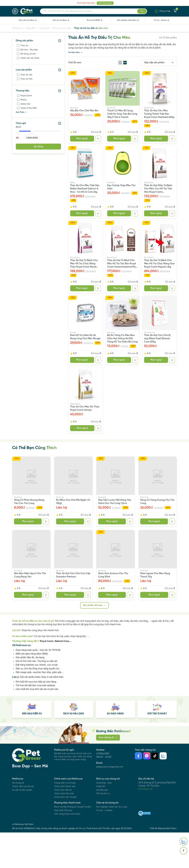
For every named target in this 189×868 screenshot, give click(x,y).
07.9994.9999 (103, 765)
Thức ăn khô (26, 79)
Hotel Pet (101, 822)
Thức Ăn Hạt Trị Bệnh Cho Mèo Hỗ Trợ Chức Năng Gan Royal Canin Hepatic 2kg (159, 264)
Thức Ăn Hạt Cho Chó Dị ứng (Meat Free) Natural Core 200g (157, 339)
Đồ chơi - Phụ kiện (29, 50)
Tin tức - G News (104, 846)
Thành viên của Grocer (23, 822)
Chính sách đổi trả (63, 826)
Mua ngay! (82, 138)
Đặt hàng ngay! (105, 3)
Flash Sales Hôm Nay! (86, 3)
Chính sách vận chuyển (65, 833)
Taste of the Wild (29, 108)
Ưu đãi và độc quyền (22, 826)
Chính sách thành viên (65, 822)
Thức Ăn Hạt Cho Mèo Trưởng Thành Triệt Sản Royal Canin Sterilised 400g (159, 114)
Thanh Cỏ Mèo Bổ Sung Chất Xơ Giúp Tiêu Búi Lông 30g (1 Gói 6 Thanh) (122, 114)
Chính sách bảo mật (64, 829)
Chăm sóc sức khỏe (30, 58)
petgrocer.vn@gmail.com (110, 790)
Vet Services (102, 826)
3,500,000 (32, 138)
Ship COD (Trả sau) (63, 846)
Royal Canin (26, 96)
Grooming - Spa (104, 818)
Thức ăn (24, 46)
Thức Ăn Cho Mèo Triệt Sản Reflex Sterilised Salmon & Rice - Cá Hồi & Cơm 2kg (85, 189)
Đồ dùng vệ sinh (28, 54)
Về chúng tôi (18, 818)
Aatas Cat (25, 104)
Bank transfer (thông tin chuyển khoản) (73, 842)
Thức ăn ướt (26, 75)
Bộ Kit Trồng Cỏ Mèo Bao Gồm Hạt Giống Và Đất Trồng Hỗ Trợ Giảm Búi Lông (122, 339)
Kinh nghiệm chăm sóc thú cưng (112, 842)
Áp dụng (38, 146)
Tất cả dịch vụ (103, 829)
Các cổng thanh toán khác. (67, 850)
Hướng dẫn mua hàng (65, 818)
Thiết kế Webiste (158, 864)
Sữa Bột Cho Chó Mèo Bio (84, 111)
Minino (24, 100)
